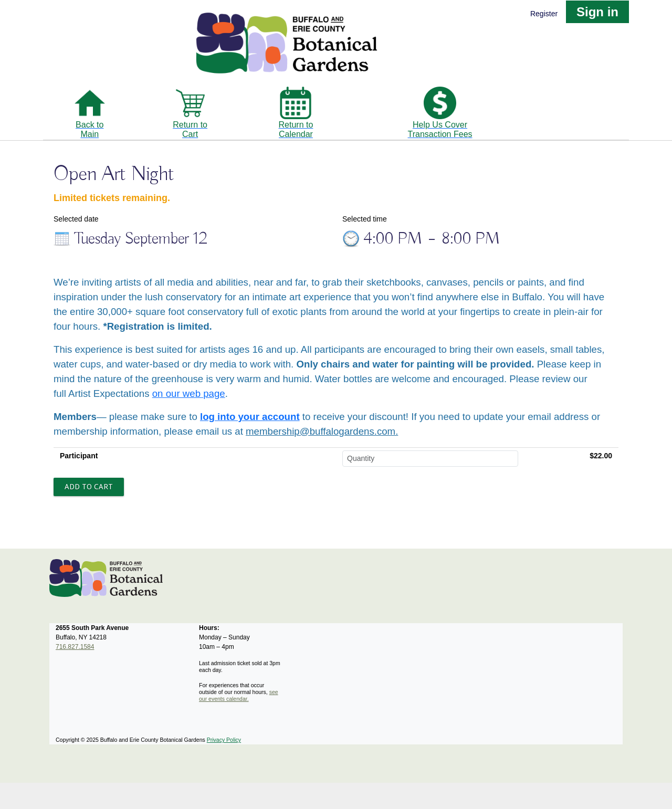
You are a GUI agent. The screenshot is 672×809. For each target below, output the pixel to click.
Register (544, 14)
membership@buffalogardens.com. (322, 431)
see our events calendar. (239, 695)
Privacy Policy (224, 740)
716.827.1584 (75, 647)
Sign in (597, 12)
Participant (79, 456)
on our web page (189, 393)
